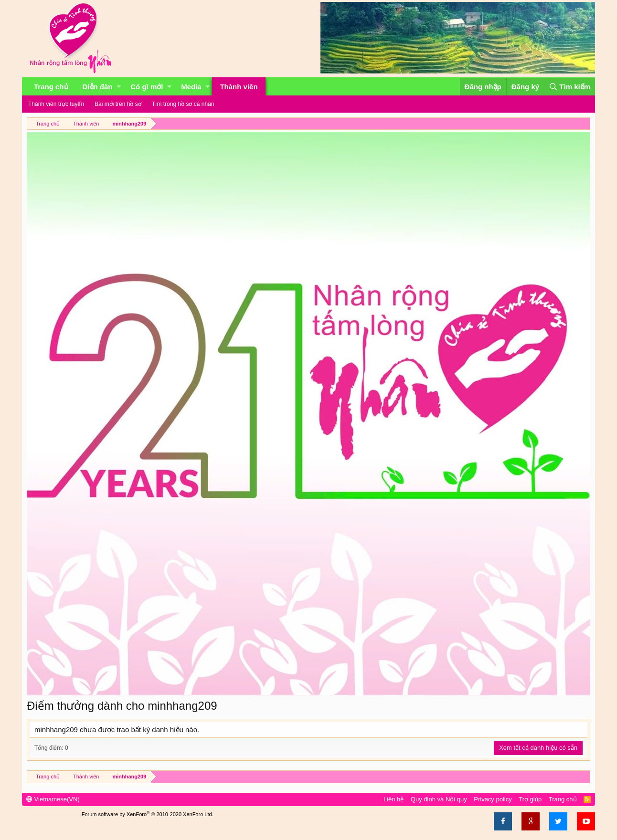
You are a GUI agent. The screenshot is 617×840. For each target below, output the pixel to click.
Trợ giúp (530, 799)
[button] (119, 87)
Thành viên (239, 87)
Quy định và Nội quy (439, 799)
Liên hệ (394, 799)
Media (191, 87)
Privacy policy (493, 799)
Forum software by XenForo (148, 814)
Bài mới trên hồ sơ (118, 104)
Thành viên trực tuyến (56, 104)
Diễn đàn (98, 87)
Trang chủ (51, 87)
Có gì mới (147, 87)
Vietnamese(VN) (53, 799)
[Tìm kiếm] (569, 87)
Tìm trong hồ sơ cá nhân (183, 104)
